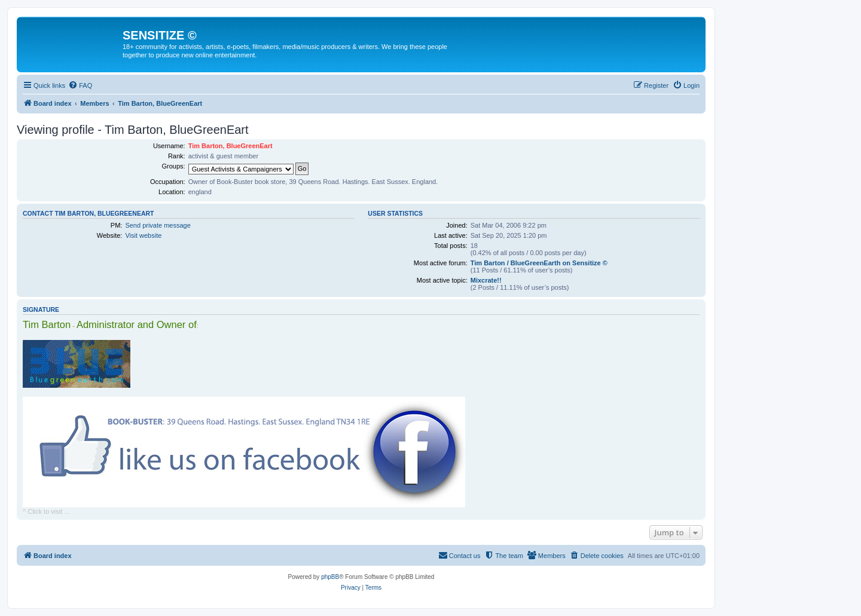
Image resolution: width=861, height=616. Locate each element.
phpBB (330, 577)
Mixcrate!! (486, 280)
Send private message (158, 225)
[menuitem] (80, 85)
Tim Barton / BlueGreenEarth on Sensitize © (539, 263)
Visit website (143, 235)
